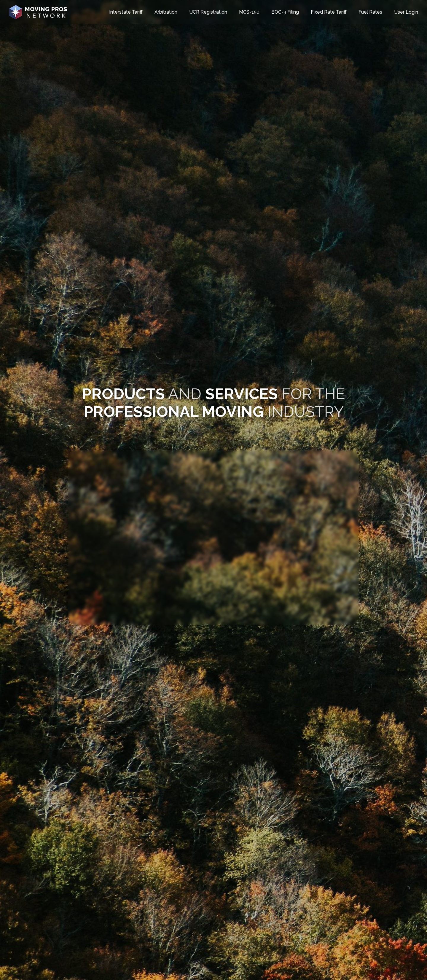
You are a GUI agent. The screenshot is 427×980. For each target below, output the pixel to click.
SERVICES (242, 394)
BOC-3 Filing (285, 12)
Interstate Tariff (126, 12)
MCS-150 (249, 12)
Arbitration (166, 12)
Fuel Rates (370, 12)
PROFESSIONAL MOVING (174, 412)
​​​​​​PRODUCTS (123, 394)
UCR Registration (208, 12)
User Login (406, 12)
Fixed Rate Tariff (329, 12)
